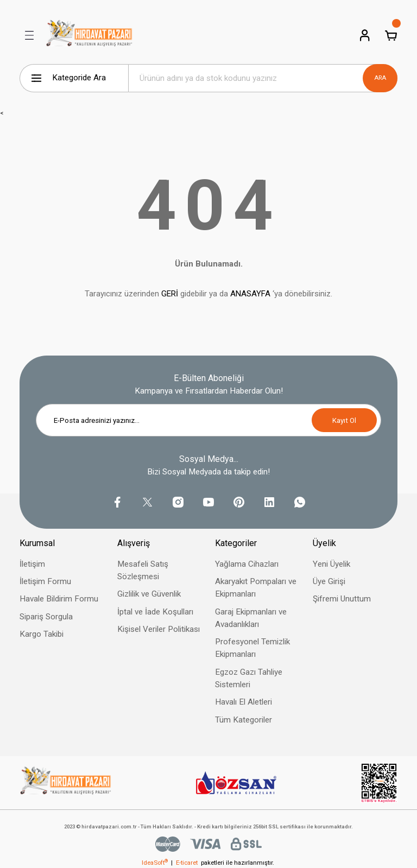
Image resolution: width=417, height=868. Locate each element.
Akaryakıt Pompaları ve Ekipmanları (256, 588)
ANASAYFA (250, 294)
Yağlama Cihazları (247, 564)
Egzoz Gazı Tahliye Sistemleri (249, 678)
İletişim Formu (45, 581)
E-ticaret (187, 863)
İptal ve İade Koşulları (155, 612)
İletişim (32, 564)
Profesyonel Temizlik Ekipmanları (252, 648)
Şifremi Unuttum (342, 599)
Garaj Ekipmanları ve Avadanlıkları (251, 618)
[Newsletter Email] (208, 420)
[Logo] (89, 35)
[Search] (263, 78)
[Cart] (391, 35)
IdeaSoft (155, 863)
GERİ (170, 294)
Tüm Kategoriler (244, 720)
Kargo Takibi (42, 634)
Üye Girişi (329, 581)
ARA (380, 78)
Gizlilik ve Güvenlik (149, 594)
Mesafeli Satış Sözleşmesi (143, 570)
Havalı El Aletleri (244, 702)
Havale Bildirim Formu (59, 599)
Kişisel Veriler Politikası (159, 629)
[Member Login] (365, 35)
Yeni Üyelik (331, 564)
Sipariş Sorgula (46, 617)
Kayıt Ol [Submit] (344, 420)
